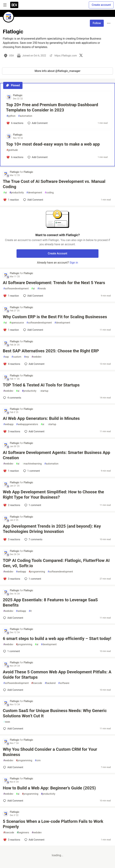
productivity (17, 193)
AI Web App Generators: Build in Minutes (41, 418)
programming (37, 572)
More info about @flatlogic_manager (58, 71)
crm (38, 760)
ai (5, 193)
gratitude (12, 150)
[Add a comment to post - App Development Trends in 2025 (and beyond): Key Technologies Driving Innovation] (12, 539)
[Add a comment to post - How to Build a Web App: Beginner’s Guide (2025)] (13, 801)
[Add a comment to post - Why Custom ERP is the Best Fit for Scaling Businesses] (11, 330)
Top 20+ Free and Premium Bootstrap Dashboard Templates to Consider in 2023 (52, 107)
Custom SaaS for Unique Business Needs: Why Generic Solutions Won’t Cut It (55, 713)
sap (6, 357)
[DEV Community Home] (14, 5)
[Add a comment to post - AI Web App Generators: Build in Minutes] (12, 431)
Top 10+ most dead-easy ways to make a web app (53, 144)
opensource (17, 323)
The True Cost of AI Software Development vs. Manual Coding (54, 184)
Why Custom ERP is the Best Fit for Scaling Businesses (55, 317)
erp (26, 357)
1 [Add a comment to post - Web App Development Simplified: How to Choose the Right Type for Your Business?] (32, 505)
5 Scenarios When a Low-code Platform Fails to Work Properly (53, 824)
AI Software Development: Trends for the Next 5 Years (54, 283)
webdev (37, 357)
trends (42, 289)
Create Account (58, 253)
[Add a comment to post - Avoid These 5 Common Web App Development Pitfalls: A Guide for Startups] (13, 690)
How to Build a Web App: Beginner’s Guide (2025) (49, 788)
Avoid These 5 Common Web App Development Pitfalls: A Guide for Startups (57, 675)
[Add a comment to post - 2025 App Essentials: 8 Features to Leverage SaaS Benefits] (13, 618)
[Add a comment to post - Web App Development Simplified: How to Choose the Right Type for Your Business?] (12, 505)
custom (16, 357)
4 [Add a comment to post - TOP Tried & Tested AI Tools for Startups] (12, 398)
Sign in (74, 263)
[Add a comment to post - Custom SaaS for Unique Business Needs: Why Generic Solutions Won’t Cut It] (13, 729)
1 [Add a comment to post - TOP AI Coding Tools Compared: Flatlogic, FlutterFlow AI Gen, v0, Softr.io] (32, 579)
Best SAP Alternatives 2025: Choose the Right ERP (51, 351)
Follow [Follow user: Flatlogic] (97, 23)
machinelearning (32, 464)
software (64, 683)
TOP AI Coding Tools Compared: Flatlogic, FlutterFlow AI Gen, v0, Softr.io (56, 563)
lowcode (37, 683)
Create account (101, 5)
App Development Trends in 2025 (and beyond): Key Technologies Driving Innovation (52, 529)
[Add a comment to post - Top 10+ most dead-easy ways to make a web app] (15, 157)
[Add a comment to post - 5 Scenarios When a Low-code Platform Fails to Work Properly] (12, 840)
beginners (23, 833)
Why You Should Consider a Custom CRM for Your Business (50, 752)
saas (7, 722)
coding (49, 193)
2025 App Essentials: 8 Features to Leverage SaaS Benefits (50, 603)
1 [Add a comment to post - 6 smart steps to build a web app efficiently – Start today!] (11, 651)
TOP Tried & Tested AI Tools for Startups (41, 385)
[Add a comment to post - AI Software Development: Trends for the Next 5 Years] (11, 296)
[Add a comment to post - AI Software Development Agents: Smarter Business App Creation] (11, 471)
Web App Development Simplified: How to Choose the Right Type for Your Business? (53, 495)
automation (25, 116)
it (30, 611)
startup (44, 391)
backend (50, 683)
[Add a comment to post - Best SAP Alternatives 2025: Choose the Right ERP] (12, 364)
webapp (8, 424)
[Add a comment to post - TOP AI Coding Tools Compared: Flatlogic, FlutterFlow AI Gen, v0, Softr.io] (12, 579)
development (34, 193)
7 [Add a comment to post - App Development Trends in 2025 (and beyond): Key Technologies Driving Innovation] (33, 539)
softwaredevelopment (16, 289)
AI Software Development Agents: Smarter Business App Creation (56, 455)
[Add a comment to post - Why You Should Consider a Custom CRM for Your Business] (13, 767)
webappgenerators (27, 424)
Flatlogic (18, 95)
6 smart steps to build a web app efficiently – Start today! (57, 639)
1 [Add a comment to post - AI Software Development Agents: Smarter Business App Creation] (31, 471)
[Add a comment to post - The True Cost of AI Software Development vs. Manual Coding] (11, 200)
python (11, 116)
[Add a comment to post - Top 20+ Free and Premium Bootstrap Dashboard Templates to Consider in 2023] (15, 123)
